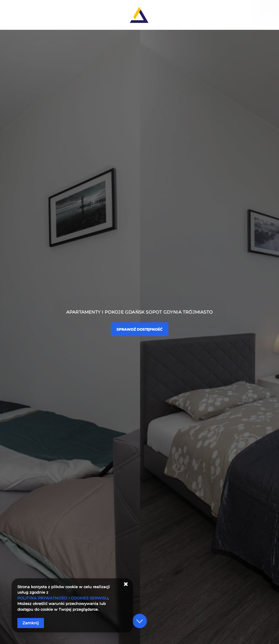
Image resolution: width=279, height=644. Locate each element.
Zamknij (31, 623)
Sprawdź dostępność (139, 329)
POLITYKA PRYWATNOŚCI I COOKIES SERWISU (63, 598)
